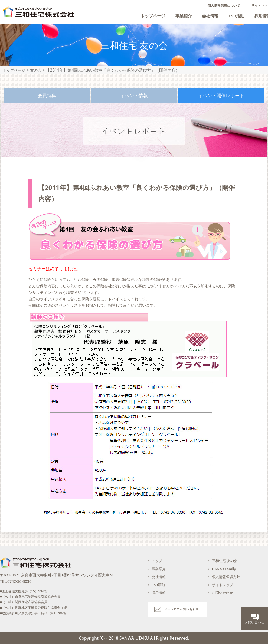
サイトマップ (223, 585)
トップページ (153, 16)
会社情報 (210, 16)
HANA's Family (224, 569)
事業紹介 (184, 16)
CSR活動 (236, 16)
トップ (157, 561)
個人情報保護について (224, 6)
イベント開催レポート (221, 95)
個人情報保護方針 (226, 577)
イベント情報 (134, 95)
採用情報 (159, 593)
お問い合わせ (223, 593)
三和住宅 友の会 (225, 561)
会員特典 (47, 95)
